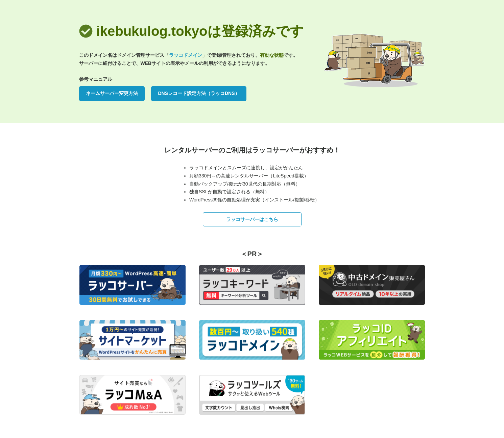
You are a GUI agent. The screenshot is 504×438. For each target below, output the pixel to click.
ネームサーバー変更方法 (112, 93)
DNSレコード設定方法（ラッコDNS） (199, 93)
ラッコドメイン (186, 55)
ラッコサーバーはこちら (252, 219)
